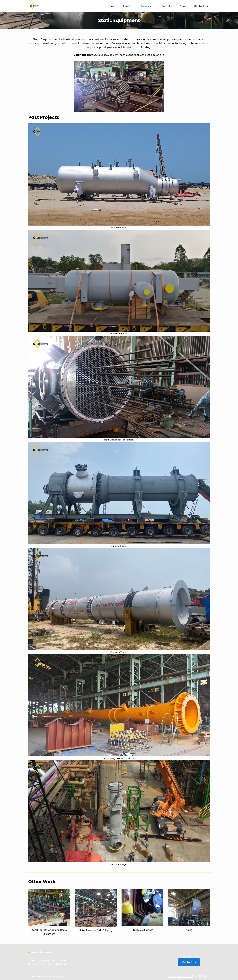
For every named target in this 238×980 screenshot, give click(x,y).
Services (147, 6)
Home (111, 6)
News (183, 6)
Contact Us (201, 6)
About (128, 6)
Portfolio (167, 6)
